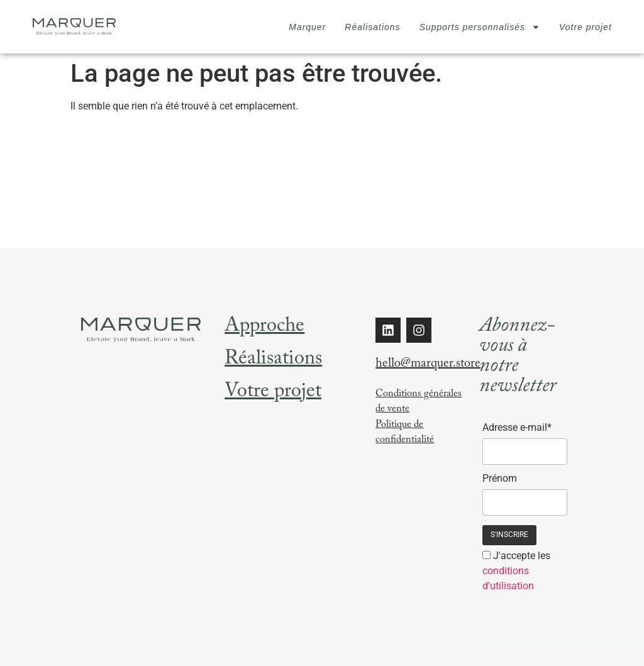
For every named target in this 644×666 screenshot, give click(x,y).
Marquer (307, 27)
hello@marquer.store (428, 365)
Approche (264, 328)
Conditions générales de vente (419, 402)
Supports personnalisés (480, 27)
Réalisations (372, 27)
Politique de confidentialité (405, 433)
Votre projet (586, 27)
